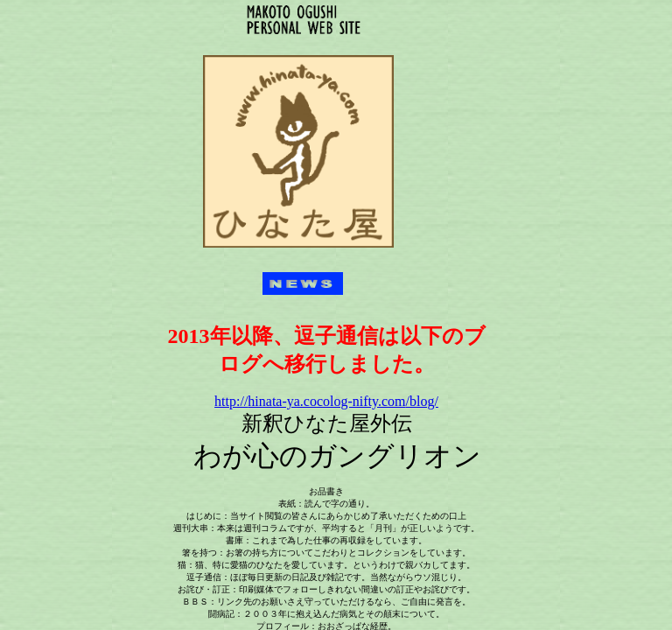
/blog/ (326, 401)
